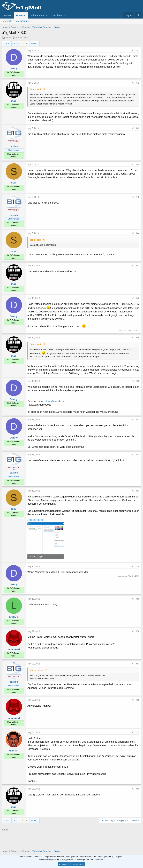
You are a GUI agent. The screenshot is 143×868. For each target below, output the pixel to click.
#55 (138, 599)
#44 (138, 165)
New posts (7, 21)
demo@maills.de (55, 401)
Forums (21, 15)
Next (33, 43)
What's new (37, 15)
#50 (138, 381)
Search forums (22, 21)
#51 (138, 420)
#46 (138, 233)
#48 (138, 298)
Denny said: (36, 89)
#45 (138, 197)
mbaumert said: (37, 670)
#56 (138, 631)
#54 (138, 566)
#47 (138, 266)
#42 (138, 83)
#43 (138, 128)
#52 (138, 455)
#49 (138, 338)
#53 (138, 491)
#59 (138, 732)
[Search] (138, 15)
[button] (47, 15)
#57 (138, 664)
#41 (138, 50)
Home (8, 15)
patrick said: (36, 240)
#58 (138, 700)
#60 (138, 789)
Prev (8, 43)
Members (57, 15)
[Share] (133, 51)
